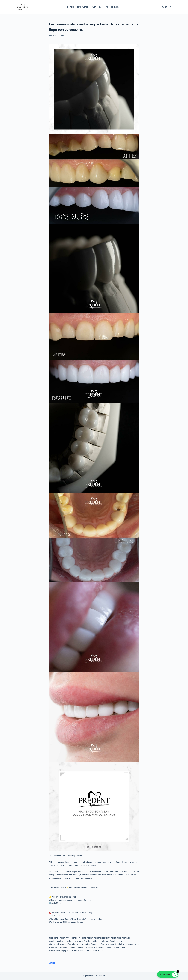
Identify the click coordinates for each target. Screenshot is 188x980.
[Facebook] (163, 7)
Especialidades (83, 7)
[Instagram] (166, 7)
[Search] (170, 7)
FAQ (107, 7)
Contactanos (116, 7)
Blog (101, 7)
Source (52, 963)
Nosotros (70, 7)
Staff (94, 7)
